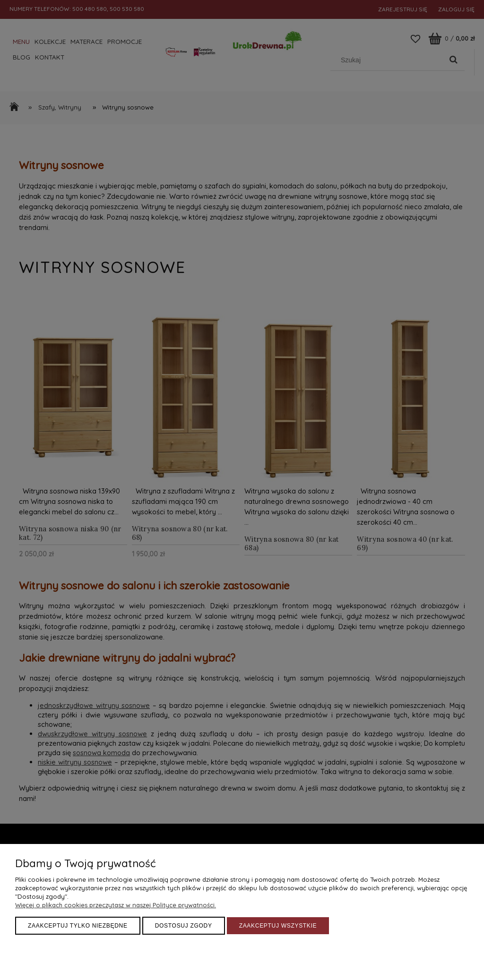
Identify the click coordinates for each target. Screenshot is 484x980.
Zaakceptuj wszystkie (278, 926)
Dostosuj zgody (184, 926)
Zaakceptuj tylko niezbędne (78, 926)
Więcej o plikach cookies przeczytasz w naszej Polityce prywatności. (116, 905)
